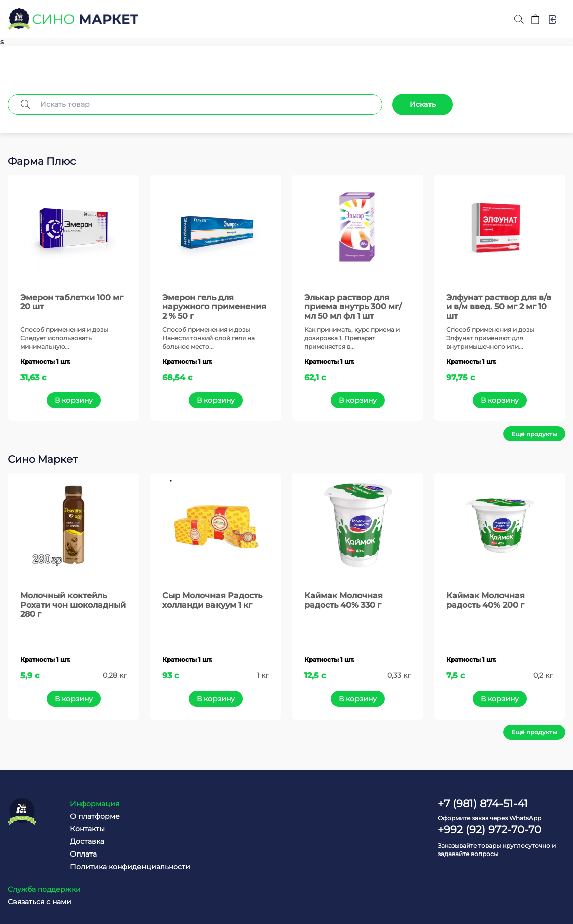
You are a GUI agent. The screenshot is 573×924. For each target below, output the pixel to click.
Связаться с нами (280, 816)
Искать (423, 104)
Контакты (80, 828)
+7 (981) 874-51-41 (483, 803)
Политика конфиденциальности (123, 866)
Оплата (76, 854)
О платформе (88, 816)
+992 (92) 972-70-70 (489, 829)
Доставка (80, 841)
